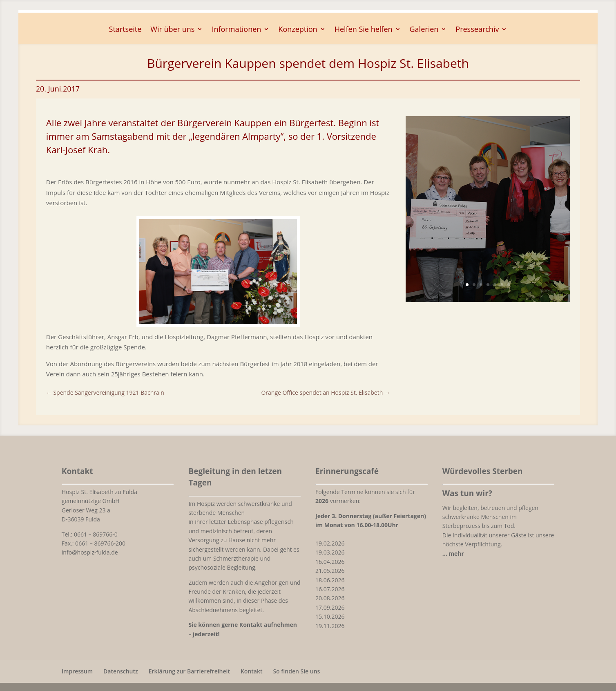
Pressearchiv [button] (477, 30)
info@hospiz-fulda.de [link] (90, 552)
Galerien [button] (424, 30)
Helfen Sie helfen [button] (364, 30)
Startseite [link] (125, 30)
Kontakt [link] (252, 671)
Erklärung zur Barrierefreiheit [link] (189, 671)
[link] (218, 322)
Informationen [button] (236, 30)
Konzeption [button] (298, 30)
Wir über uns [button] (172, 30)
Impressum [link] (77, 671)
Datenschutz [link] (121, 671)
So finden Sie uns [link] (296, 671)
